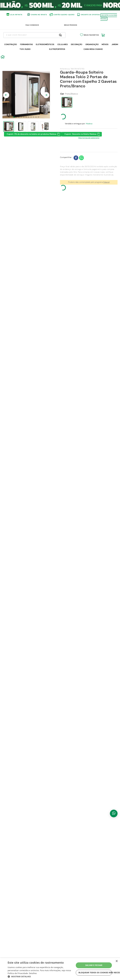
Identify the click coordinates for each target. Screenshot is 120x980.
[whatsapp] (81, 180)
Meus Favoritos (97, 57)
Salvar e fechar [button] (94, 965)
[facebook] (76, 180)
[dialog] (60, 969)
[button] (67, 124)
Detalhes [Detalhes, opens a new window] (33, 973)
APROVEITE (91, 27)
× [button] (117, 961)
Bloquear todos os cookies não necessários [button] (95, 973)
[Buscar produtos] (76, 56)
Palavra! (106, 204)
